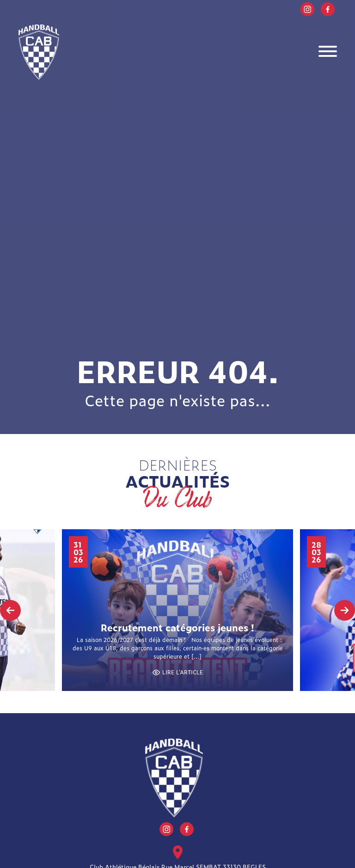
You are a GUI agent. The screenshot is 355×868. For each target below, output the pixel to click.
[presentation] (10, 610)
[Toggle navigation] (328, 52)
